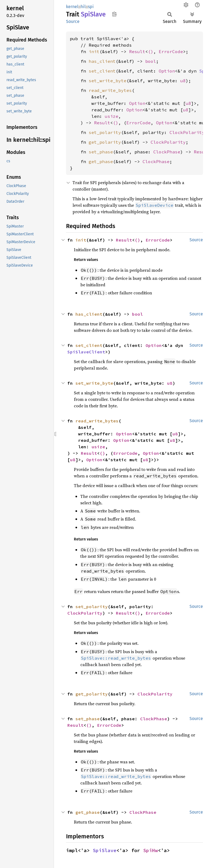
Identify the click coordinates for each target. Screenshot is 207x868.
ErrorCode (171, 51)
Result (137, 51)
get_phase (101, 161)
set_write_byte (108, 81)
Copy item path (114, 14)
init (94, 51)
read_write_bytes (110, 90)
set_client (102, 71)
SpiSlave (105, 850)
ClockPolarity (187, 132)
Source (73, 21)
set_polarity (105, 132)
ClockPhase (167, 152)
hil (83, 7)
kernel (72, 7)
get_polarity (105, 142)
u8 (183, 81)
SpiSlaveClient (86, 352)
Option (167, 71)
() (151, 51)
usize (112, 116)
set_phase (101, 152)
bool (151, 61)
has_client (102, 61)
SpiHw (151, 850)
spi (91, 7)
